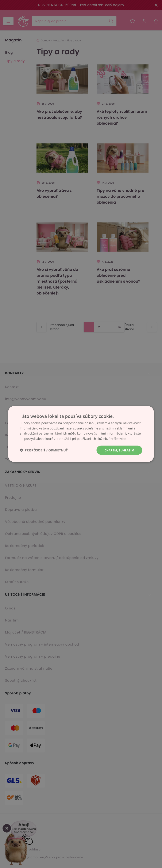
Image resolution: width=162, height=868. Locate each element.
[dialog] (81, 434)
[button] (44, 450)
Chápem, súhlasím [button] (119, 450)
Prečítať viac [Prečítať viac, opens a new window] (117, 439)
